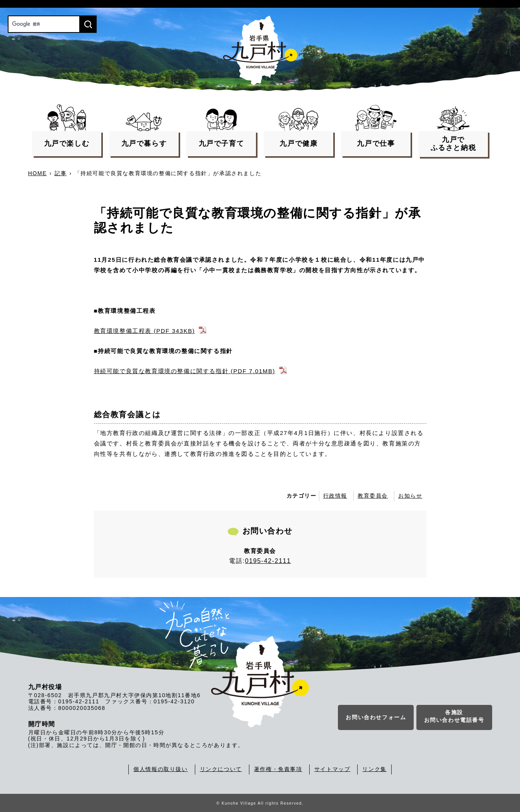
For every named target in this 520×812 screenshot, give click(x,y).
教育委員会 (373, 496)
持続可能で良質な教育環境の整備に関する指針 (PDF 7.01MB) (185, 371)
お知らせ (410, 496)
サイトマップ (332, 769)
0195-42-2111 (268, 561)
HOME (38, 173)
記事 (61, 173)
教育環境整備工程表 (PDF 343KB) (145, 331)
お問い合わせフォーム (376, 719)
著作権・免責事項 (278, 769)
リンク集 (374, 769)
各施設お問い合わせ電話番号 (454, 718)
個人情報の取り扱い (160, 769)
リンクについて (221, 769)
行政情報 (335, 496)
